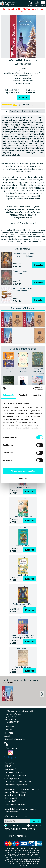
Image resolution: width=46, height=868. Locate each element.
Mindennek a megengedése (23, 471)
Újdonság (9, 733)
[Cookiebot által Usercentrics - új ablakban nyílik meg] (33, 388)
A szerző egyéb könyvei (23, 308)
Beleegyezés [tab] (8, 395)
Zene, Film (9, 727)
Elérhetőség (10, 763)
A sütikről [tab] (38, 395)
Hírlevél (8, 766)
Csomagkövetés (12, 778)
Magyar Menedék (17, 836)
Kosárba (23, 97)
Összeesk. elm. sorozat (15, 739)
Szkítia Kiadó (10, 801)
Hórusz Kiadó (11, 798)
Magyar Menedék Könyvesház (9, 5)
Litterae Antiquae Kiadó (15, 804)
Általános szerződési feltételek (18, 782)
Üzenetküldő (10, 769)
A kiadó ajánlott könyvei (23, 349)
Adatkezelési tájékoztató (16, 785)
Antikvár (8, 730)
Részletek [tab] (23, 395)
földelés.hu (23, 865)
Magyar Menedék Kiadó (15, 792)
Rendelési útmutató (13, 772)
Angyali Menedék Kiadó (15, 795)
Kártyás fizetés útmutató (16, 775)
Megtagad (23, 478)
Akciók (7, 736)
